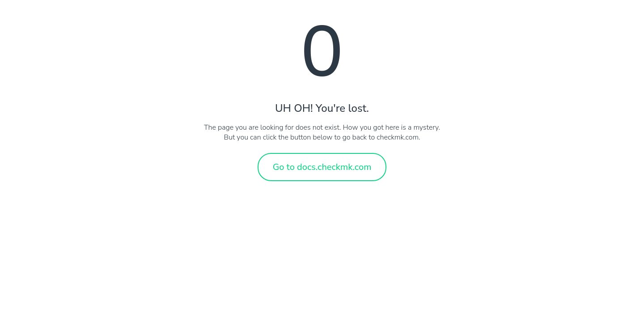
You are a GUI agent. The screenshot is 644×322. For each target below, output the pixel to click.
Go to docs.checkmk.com (322, 167)
